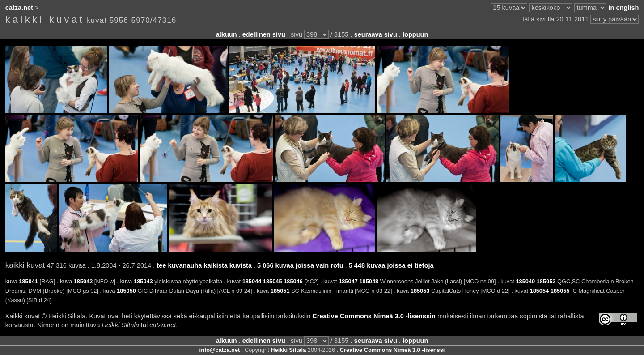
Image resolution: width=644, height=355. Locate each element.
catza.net (19, 8)
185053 (420, 291)
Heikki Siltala (288, 350)
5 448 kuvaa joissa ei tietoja (391, 265)
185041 (28, 281)
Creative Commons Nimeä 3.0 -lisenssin (374, 316)
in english (623, 8)
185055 (560, 291)
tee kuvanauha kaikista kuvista (204, 265)
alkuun (227, 34)
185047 (348, 281)
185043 (143, 281)
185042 (83, 281)
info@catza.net (220, 350)
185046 (293, 281)
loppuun (415, 34)
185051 (280, 291)
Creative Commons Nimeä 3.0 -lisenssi (392, 350)
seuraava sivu (376, 34)
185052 (546, 281)
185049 (525, 281)
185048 (369, 281)
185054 (540, 291)
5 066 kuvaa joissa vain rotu (300, 265)
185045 (273, 281)
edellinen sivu (264, 34)
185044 (252, 281)
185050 (126, 291)
